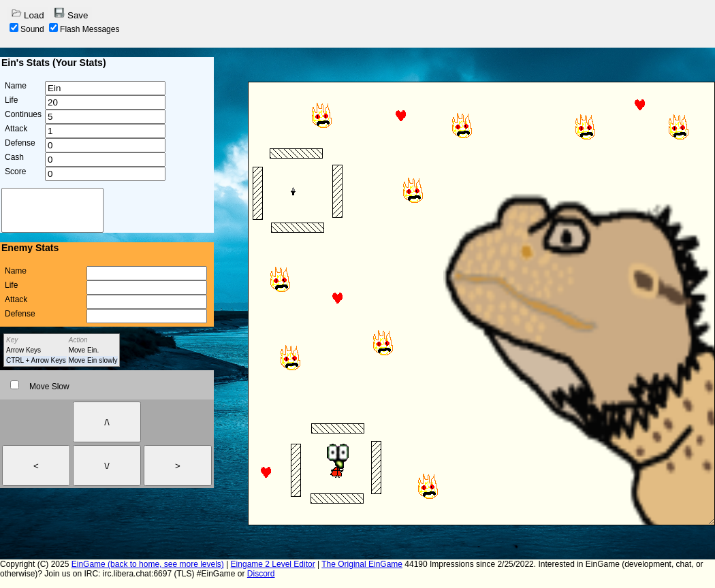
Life (11, 100)
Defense (20, 143)
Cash (14, 157)
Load (28, 14)
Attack (16, 129)
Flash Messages (84, 29)
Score (15, 171)
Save (71, 14)
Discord (261, 574)
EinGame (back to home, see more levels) (148, 564)
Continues (23, 114)
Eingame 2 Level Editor (273, 564)
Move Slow (40, 387)
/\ (107, 422)
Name (16, 86)
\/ (107, 466)
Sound (27, 29)
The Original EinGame (362, 564)
